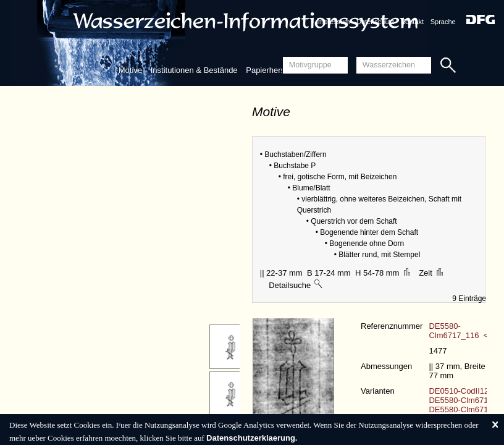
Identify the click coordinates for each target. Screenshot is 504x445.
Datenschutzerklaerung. (252, 438)
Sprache (443, 22)
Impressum (333, 22)
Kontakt (412, 22)
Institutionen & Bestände (194, 70)
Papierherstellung (277, 70)
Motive (130, 70)
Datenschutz (375, 22)
